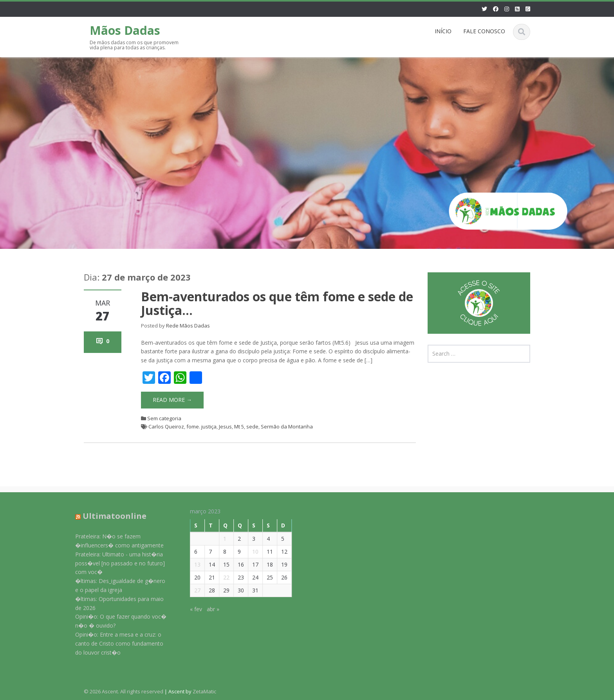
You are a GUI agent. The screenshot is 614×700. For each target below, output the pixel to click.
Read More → (172, 400)
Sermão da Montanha (287, 426)
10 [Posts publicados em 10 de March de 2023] (251, 552)
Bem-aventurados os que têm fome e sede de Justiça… (277, 303)
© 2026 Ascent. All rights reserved (124, 691)
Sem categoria (164, 418)
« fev (192, 609)
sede (252, 426)
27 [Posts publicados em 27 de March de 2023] (193, 590)
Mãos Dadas (125, 30)
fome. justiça (201, 426)
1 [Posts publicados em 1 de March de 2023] (220, 539)
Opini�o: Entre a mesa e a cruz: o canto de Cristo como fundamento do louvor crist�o (115, 643)
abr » (209, 609)
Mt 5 (239, 426)
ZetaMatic (204, 691)
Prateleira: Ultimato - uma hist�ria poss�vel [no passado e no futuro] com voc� (116, 563)
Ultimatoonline (110, 516)
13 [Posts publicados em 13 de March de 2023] (193, 564)
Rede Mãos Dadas (188, 326)
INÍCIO (443, 31)
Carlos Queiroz (166, 426)
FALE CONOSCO (484, 31)
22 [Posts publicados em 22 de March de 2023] (222, 577)
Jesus (225, 426)
